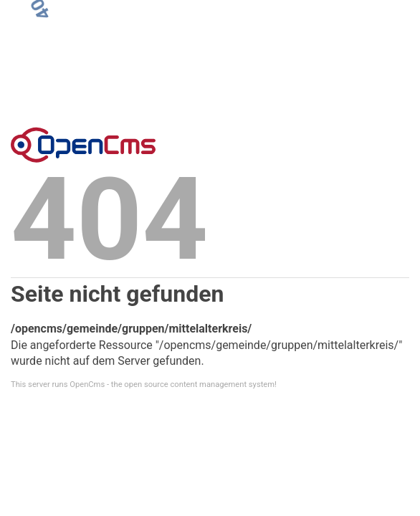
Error (83, 145)
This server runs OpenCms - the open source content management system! (144, 384)
